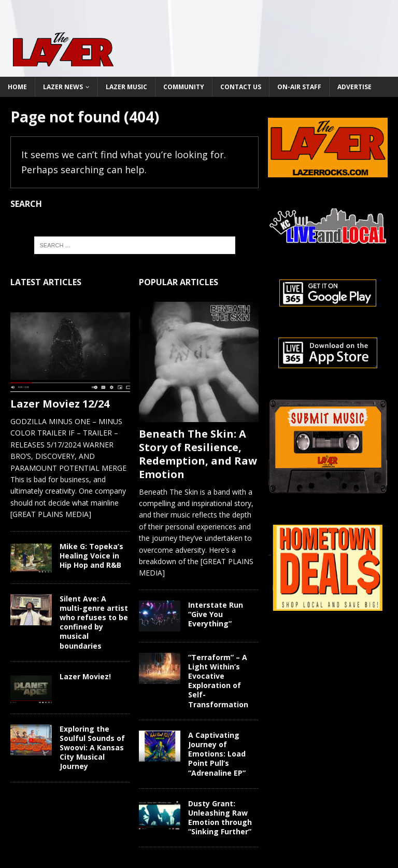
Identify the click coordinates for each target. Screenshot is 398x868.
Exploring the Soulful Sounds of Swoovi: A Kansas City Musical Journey (92, 748)
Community (184, 87)
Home (17, 87)
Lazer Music (126, 87)
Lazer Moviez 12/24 (60, 404)
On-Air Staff (299, 87)
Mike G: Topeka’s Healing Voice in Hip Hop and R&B (91, 556)
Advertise (354, 87)
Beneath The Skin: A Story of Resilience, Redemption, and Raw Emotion (198, 454)
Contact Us (241, 87)
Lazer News (63, 87)
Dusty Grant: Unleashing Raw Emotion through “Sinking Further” (220, 818)
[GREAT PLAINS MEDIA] (51, 514)
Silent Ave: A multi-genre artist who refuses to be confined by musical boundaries (94, 622)
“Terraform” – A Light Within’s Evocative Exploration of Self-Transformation (218, 681)
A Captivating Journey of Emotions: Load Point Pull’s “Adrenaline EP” (217, 754)
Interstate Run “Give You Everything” (216, 614)
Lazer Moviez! (85, 676)
